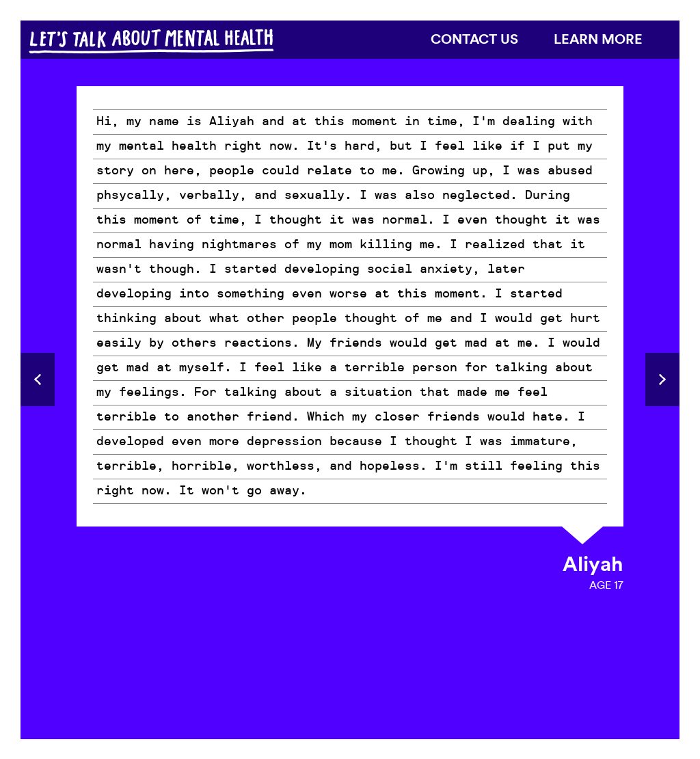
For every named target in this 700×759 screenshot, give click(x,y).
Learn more (598, 39)
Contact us (474, 39)
